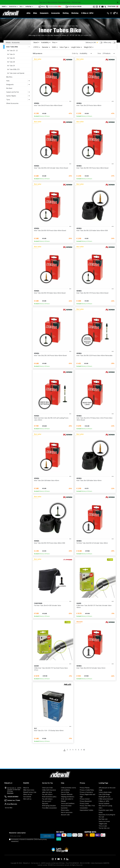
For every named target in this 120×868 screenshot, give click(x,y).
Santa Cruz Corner (104, 821)
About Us (26, 788)
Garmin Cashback (104, 804)
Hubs (8, 81)
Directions (10, 793)
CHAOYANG (38, 603)
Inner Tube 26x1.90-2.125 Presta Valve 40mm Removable (94, 356)
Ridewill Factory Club (30, 792)
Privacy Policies (85, 788)
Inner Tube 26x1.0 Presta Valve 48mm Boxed (48, 106)
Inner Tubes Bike (73, 26)
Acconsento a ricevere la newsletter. (29, 840)
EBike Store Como (29, 790)
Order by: (75, 53)
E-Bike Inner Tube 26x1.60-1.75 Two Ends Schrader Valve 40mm (94, 607)
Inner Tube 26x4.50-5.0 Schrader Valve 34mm (91, 668)
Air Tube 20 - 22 (12, 51)
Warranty (45, 804)
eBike (28, 13)
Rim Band (9, 88)
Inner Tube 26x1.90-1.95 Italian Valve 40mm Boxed (50, 293)
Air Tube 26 (11, 58)
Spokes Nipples (11, 96)
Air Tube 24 (11, 54)
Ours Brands (27, 797)
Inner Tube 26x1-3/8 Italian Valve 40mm (47, 481)
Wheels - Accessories (60, 26)
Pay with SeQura (47, 794)
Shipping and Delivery (68, 797)
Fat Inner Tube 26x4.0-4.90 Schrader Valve (48, 606)
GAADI (79, 603)
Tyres (8, 100)
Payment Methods (67, 794)
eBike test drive (47, 792)
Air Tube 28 (11, 62)
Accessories (56, 13)
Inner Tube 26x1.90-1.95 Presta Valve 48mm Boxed (92, 168)
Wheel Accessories (12, 103)
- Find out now (76, 2)
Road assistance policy (49, 797)
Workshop (75, 13)
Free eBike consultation (49, 808)
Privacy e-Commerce (86, 792)
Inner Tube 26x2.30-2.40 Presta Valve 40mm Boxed (50, 356)
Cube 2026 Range (104, 794)
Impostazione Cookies (87, 810)
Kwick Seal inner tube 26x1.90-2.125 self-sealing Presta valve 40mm (51, 419)
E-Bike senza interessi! (106, 799)
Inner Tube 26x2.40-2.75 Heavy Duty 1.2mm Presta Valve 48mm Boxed (94, 419)
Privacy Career (84, 804)
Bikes (35, 13)
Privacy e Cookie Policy (87, 790)
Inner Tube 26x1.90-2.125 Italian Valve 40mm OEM (92, 231)
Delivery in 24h (91, 42)
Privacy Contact (85, 799)
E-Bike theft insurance (49, 790)
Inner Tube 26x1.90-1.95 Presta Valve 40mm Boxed (50, 231)
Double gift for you (105, 797)
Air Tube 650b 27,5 (13, 69)
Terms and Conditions (68, 804)
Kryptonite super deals (106, 810)
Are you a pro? (47, 801)
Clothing (66, 13)
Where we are (28, 794)
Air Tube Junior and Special (16, 73)
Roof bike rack (103, 819)
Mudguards (10, 85)
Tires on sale (103, 826)
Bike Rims (9, 77)
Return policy (65, 810)
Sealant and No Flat (13, 92)
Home (44, 26)
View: (99, 53)
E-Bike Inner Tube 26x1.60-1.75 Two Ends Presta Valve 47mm (51, 669)
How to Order (65, 792)
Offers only (107, 42)
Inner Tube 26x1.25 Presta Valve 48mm (89, 106)
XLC (36, 728)
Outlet (101, 812)
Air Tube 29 (11, 66)
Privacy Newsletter (86, 801)
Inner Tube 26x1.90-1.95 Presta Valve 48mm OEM (50, 543)
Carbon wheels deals (105, 792)
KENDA (37, 103)
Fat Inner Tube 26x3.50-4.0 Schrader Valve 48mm (92, 543)
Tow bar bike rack (104, 828)
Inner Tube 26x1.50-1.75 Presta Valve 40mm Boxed (92, 293)
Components (44, 13)
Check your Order (48, 788)
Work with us (27, 799)
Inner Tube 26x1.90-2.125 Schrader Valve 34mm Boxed (51, 168)
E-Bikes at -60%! (87, 13)
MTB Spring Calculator (49, 806)
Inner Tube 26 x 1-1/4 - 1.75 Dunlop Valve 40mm (49, 731)
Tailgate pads (103, 824)
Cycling (49, 26)
